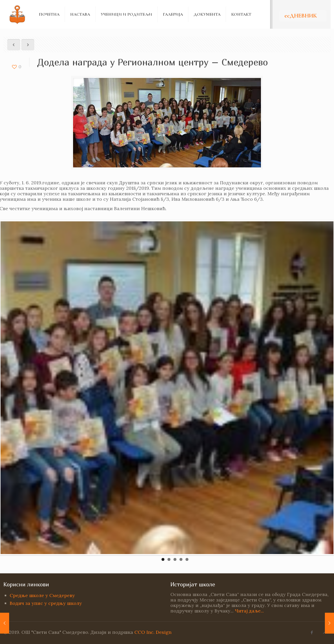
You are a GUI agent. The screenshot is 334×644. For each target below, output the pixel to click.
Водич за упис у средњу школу (46, 603)
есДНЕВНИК (301, 16)
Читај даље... (249, 611)
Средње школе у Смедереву (42, 595)
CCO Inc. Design (153, 632)
